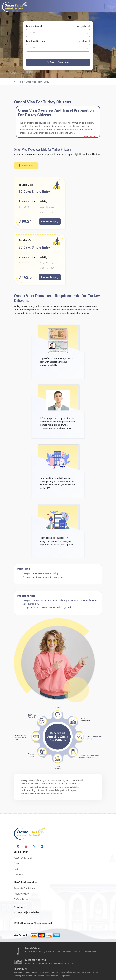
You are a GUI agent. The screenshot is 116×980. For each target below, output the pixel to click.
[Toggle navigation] (109, 6)
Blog (16, 863)
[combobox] (58, 33)
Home (18, 82)
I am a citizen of (58, 26)
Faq (16, 869)
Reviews (18, 875)
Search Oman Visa (58, 62)
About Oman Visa (23, 858)
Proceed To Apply (50, 221)
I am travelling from (58, 41)
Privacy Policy (21, 894)
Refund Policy (21, 900)
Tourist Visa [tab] (26, 166)
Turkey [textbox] (32, 33)
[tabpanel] (58, 231)
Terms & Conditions (24, 888)
